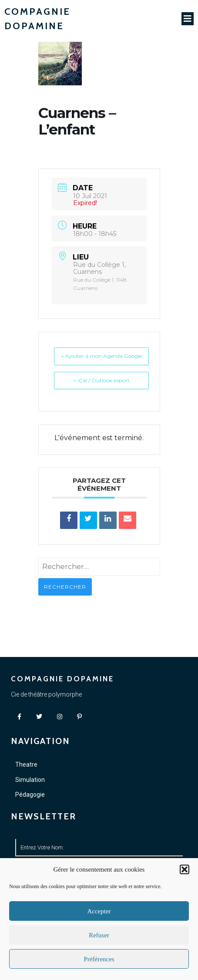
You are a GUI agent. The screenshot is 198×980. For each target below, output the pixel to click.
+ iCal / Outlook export (101, 380)
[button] (185, 869)
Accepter (99, 911)
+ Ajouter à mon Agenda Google (101, 356)
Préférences (99, 959)
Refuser (99, 935)
